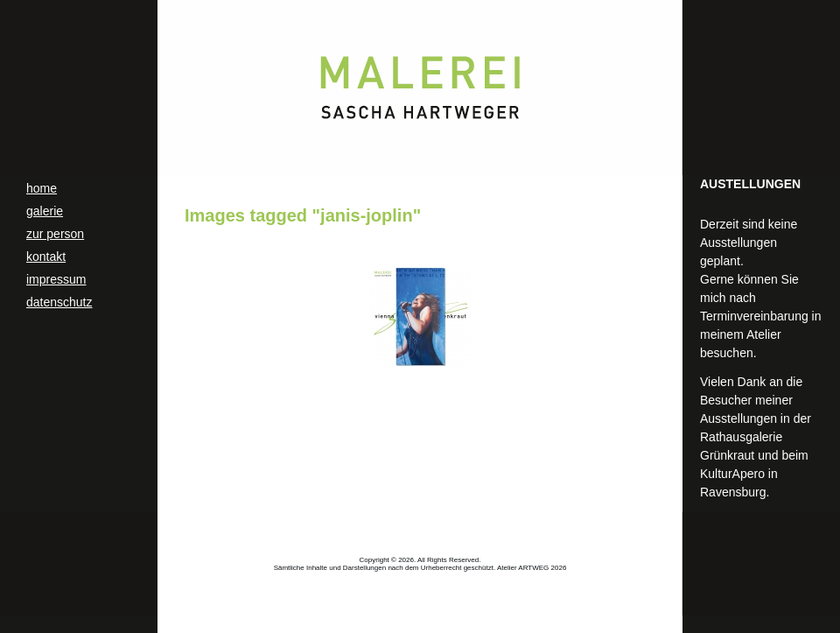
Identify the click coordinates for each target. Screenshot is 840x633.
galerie (45, 211)
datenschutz (59, 302)
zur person (55, 234)
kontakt (46, 257)
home (42, 188)
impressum (56, 279)
